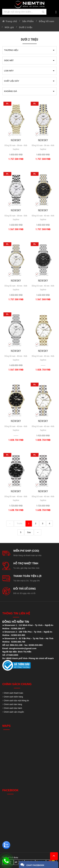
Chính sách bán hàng (13, 704)
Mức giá (9, 27)
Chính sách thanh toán (13, 693)
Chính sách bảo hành (13, 708)
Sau (29, 532)
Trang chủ (11, 21)
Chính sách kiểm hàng (13, 697)
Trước (20, 523)
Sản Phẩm (28, 21)
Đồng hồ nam (47, 21)
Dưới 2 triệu (26, 27)
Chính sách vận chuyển (14, 712)
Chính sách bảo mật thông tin (16, 701)
